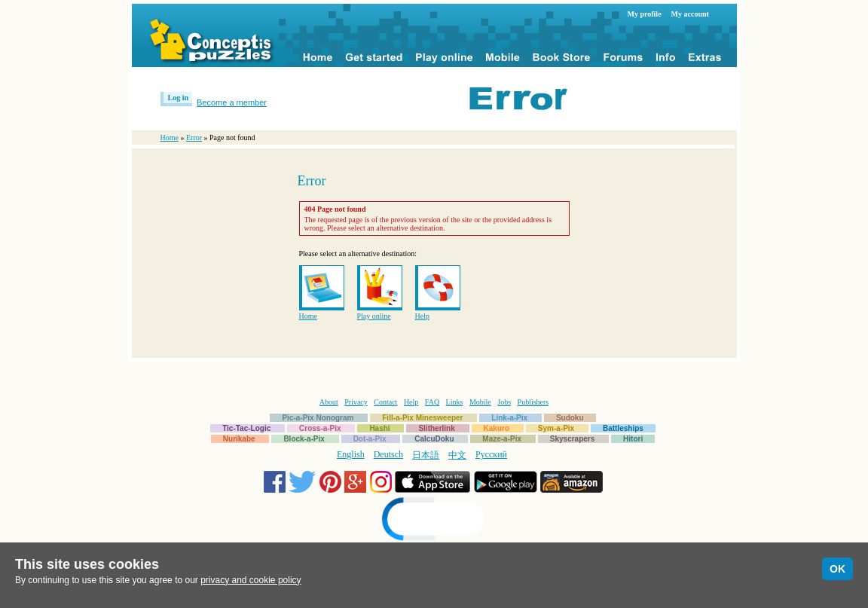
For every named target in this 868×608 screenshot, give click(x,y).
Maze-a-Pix (502, 439)
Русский (491, 454)
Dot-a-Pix (370, 439)
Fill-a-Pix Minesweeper (422, 418)
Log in (179, 98)
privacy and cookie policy (251, 580)
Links (455, 402)
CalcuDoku (434, 439)
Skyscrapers (573, 439)
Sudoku (570, 418)
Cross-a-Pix (320, 428)
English (351, 454)
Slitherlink (436, 428)
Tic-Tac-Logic (246, 428)
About (329, 402)
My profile (645, 14)
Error (194, 137)
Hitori (633, 439)
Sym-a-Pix (556, 428)
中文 (457, 455)
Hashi (379, 428)
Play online (374, 316)
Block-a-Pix (304, 439)
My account (690, 14)
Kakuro (497, 428)
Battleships (623, 428)
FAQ (432, 402)
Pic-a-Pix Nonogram (318, 418)
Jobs (504, 402)
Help (422, 316)
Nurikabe (239, 439)
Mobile (480, 402)
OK (837, 569)
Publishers (533, 402)
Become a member (232, 102)
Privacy (356, 402)
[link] (434, 521)
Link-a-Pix (509, 418)
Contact (385, 402)
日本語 (426, 455)
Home (170, 137)
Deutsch (388, 454)
